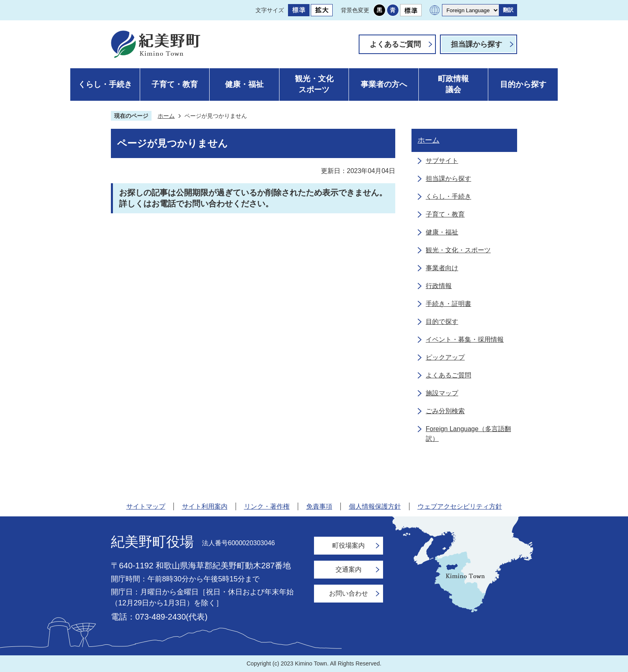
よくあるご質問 (395, 44)
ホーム (166, 116)
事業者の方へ (384, 84)
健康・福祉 (244, 84)
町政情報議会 (453, 84)
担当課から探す (476, 44)
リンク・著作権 (267, 506)
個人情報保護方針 (375, 506)
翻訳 (508, 10)
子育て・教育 (175, 84)
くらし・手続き (105, 84)
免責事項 (319, 506)
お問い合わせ (349, 593)
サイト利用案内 (205, 506)
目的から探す (523, 84)
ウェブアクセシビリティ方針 (460, 506)
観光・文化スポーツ (314, 84)
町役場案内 (349, 545)
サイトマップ (146, 506)
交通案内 (349, 569)
